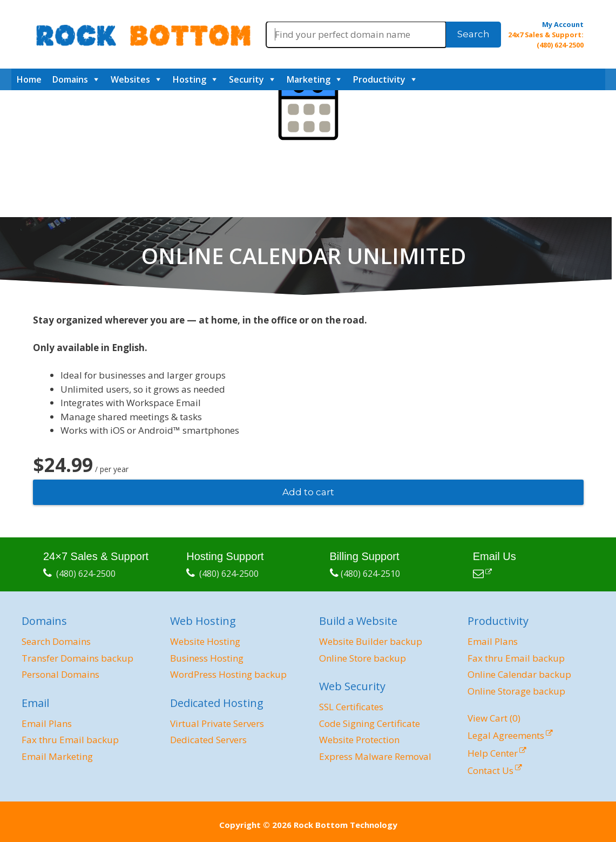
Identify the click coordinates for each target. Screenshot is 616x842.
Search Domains (56, 641)
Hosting (189, 79)
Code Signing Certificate (370, 723)
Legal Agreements (506, 735)
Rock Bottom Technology (346, 825)
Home (29, 79)
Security (246, 79)
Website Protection (359, 740)
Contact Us (490, 770)
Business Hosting (207, 658)
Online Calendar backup (519, 674)
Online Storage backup (516, 691)
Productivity (379, 79)
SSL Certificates (351, 707)
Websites (130, 79)
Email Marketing (57, 756)
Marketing (309, 79)
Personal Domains (60, 674)
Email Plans (47, 723)
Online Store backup (363, 658)
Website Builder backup (371, 641)
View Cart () (494, 718)
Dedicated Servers (208, 740)
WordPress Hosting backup (228, 674)
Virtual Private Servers (217, 723)
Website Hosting (205, 641)
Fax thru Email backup (70, 740)
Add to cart (308, 492)
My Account (563, 24)
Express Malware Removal (375, 756)
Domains (70, 79)
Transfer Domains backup (77, 658)
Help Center (493, 753)
